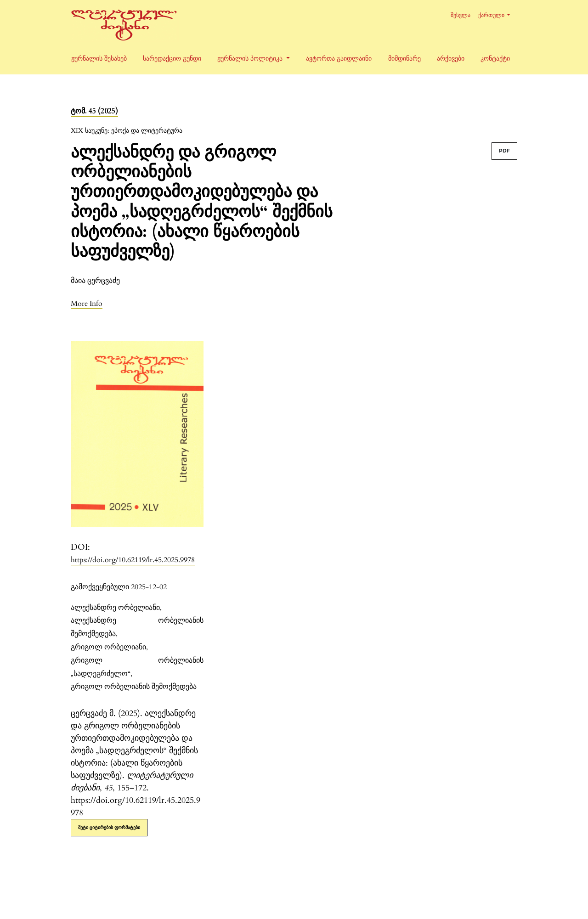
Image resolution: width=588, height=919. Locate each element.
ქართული (498, 14)
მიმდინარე (404, 58)
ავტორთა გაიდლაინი (339, 58)
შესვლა (461, 15)
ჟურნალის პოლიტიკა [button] (251, 58)
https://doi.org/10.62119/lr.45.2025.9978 (133, 560)
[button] (87, 303)
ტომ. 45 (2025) (94, 111)
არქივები (451, 58)
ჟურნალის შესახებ (99, 58)
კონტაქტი (495, 58)
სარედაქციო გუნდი (172, 58)
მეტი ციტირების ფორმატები (109, 827)
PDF (504, 151)
